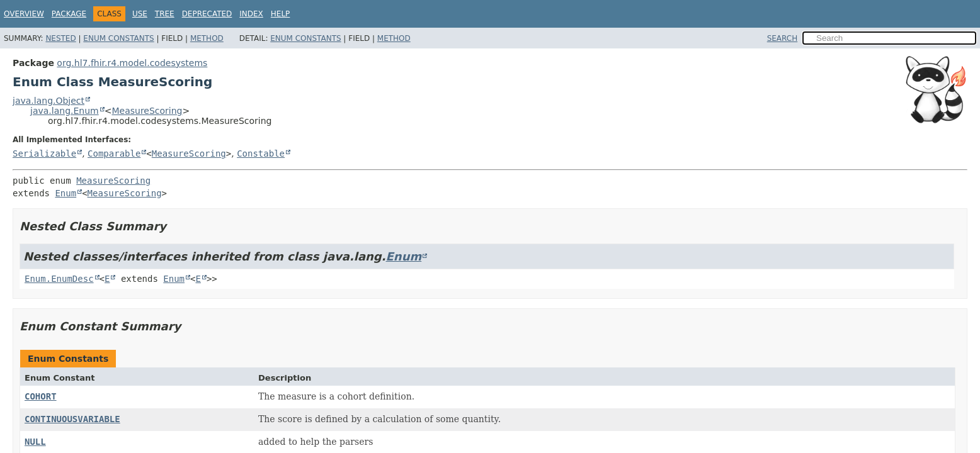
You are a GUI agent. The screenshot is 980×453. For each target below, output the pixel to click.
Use (140, 14)
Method (207, 38)
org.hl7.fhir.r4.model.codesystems (132, 63)
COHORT (41, 396)
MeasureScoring (147, 111)
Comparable (114, 154)
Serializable (44, 154)
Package (69, 14)
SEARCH (783, 38)
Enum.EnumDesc (59, 279)
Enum (66, 193)
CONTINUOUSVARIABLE (72, 419)
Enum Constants (118, 38)
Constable (261, 154)
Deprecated (207, 14)
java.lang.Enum (65, 111)
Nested (60, 38)
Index (251, 14)
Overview (24, 14)
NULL (35, 442)
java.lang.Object (48, 101)
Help (281, 14)
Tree (165, 14)
